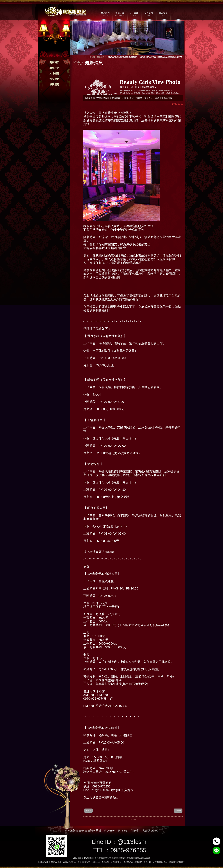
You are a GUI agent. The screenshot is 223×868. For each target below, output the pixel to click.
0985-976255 (128, 850)
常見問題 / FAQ (149, 14)
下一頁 (178, 810)
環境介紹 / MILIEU (120, 14)
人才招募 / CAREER (134, 14)
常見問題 (54, 79)
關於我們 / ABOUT (105, 14)
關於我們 (54, 62)
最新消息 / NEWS (163, 14)
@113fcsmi (103, 790)
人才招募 (54, 73)
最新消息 (54, 84)
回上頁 (133, 819)
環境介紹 (54, 68)
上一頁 (88, 810)
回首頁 (92, 57)
